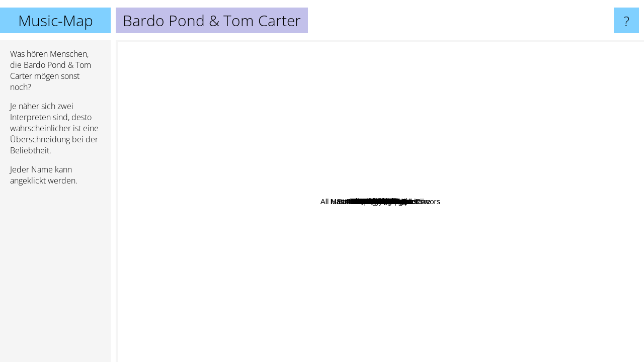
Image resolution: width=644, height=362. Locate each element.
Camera (434, 200)
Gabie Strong (246, 205)
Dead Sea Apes (588, 109)
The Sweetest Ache (391, 286)
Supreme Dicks (232, 256)
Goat (498, 125)
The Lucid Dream (331, 116)
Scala (218, 113)
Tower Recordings (363, 70)
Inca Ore (343, 94)
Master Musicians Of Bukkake (319, 214)
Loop (328, 294)
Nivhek (432, 124)
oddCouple (471, 51)
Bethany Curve (371, 256)
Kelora (252, 305)
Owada (197, 190)
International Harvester (558, 176)
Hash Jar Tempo (441, 210)
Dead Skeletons (302, 161)
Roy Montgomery (409, 193)
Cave (499, 176)
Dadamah (360, 171)
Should (456, 260)
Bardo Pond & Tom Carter (380, 201)
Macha (325, 124)
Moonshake (324, 186)
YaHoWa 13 (474, 120)
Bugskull (312, 176)
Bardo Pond (432, 235)
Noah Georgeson (284, 264)
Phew (277, 83)
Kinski (344, 324)
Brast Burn (527, 126)
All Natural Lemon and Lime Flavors (465, 269)
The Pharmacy (372, 277)
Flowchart (502, 134)
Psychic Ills (529, 247)
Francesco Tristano (357, 304)
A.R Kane (361, 150)
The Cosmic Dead (409, 306)
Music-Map (56, 20)
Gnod (405, 332)
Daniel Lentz (287, 115)
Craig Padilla (161, 281)
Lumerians (298, 224)
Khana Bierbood (488, 105)
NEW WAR (213, 211)
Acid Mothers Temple (349, 355)
